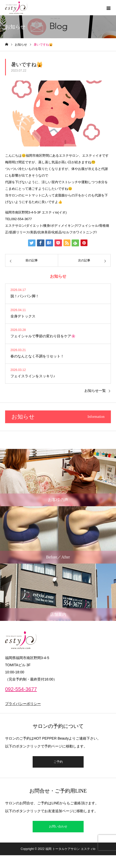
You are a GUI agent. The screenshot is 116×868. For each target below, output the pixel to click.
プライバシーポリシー (23, 704)
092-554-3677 (21, 689)
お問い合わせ (58, 826)
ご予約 (58, 762)
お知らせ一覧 (95, 391)
